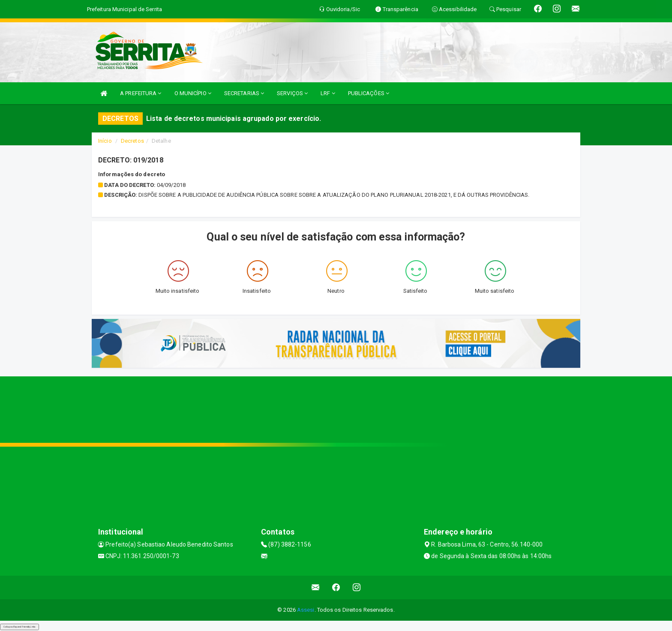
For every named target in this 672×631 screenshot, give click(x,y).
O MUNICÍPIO (193, 93)
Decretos (132, 141)
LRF (328, 93)
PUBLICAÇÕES (369, 93)
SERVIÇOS (292, 93)
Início (105, 141)
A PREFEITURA (141, 93)
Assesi (306, 610)
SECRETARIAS (244, 93)
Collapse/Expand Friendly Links (19, 627)
